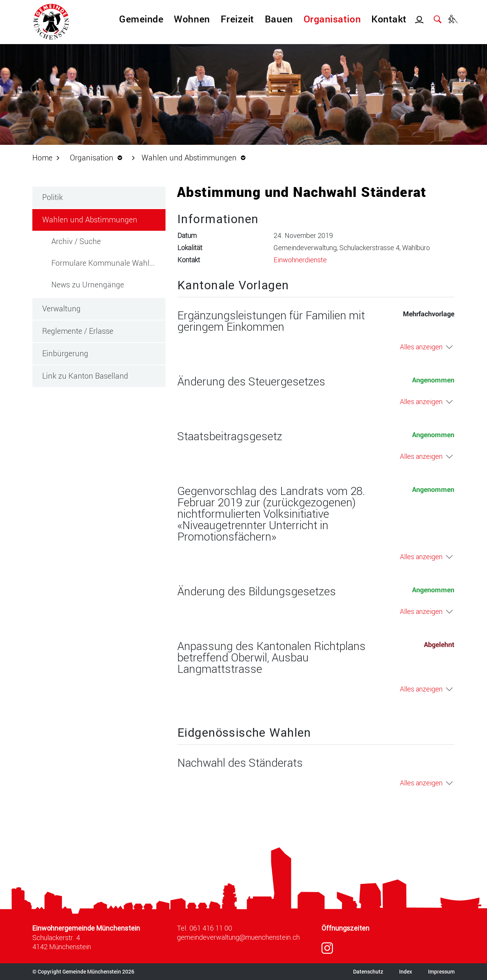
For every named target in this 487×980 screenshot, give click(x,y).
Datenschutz (368, 971)
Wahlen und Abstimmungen (104, 219)
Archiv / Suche (76, 241)
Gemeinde (141, 19)
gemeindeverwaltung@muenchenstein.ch (238, 937)
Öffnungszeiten (345, 928)
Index (406, 971)
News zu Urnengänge (88, 284)
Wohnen (192, 19)
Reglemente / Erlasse (78, 331)
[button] (98, 157)
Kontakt (389, 19)
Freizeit (237, 19)
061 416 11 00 (211, 928)
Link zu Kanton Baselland (85, 376)
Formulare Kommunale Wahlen (105, 263)
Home (42, 157)
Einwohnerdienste (300, 260)
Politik (53, 197)
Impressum (441, 971)
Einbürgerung (65, 353)
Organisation (332, 19)
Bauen (279, 19)
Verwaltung (61, 308)
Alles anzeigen (421, 347)
